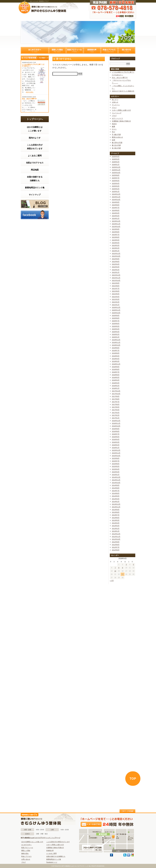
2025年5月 (116, 181)
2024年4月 (116, 213)
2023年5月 (116, 240)
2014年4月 (116, 499)
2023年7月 (116, 235)
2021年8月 (116, 286)
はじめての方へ (35, 50)
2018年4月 (116, 380)
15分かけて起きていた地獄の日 (123, 91)
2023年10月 (116, 227)
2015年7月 (116, 461)
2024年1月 (116, 218)
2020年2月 (116, 334)
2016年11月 (116, 423)
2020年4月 (116, 329)
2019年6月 (116, 353)
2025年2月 (116, 189)
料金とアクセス (109, 50)
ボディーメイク (117, 118)
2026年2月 (116, 162)
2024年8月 (116, 205)
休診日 (114, 124)
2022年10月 (116, 256)
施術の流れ (25, 853)
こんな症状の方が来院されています (35, 147)
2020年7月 (116, 321)
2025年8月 (116, 175)
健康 (113, 126)
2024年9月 (116, 202)
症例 (113, 140)
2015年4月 (116, 469)
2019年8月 (116, 348)
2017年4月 (116, 410)
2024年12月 (116, 194)
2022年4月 (116, 264)
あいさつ (115, 100)
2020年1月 (116, 337)
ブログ (35, 204)
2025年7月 (116, 178)
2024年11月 (116, 197)
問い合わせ (127, 50)
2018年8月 (116, 369)
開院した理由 (57, 50)
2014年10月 (116, 483)
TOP (133, 779)
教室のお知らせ (117, 137)
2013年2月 (116, 528)
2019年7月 (116, 350)
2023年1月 (116, 251)
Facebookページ (52, 862)
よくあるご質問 (35, 156)
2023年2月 (116, 248)
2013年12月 (116, 504)
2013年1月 (116, 531)
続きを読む (30, 92)
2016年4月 (116, 439)
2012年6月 (116, 550)
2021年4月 (116, 297)
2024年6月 (116, 210)
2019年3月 (116, 361)
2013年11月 (116, 507)
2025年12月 (116, 167)
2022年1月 (116, 272)
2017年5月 (116, 407)
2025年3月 (116, 186)
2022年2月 (116, 270)
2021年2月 (116, 302)
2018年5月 (116, 377)
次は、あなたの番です (29, 99)
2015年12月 (116, 450)
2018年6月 (116, 375)
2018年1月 (116, 388)
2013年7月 (116, 515)
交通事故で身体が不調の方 (121, 121)
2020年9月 (116, 315)
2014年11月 (116, 480)
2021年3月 (116, 299)
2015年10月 (116, 456)
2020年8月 (116, 318)
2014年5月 (116, 496)
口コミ (114, 129)
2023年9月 (116, 229)
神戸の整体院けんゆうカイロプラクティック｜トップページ (40, 838)
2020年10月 (116, 313)
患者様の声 (92, 50)
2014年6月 (116, 493)
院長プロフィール (75, 50)
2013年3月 (116, 526)
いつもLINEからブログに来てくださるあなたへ (33, 65)
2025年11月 (116, 170)
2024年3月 (116, 216)
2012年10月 (116, 539)
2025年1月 (116, 191)
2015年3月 (116, 472)
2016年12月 (116, 421)
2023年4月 (116, 243)
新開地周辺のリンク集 (35, 188)
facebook (35, 215)
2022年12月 (116, 253)
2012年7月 (116, 547)
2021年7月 (116, 288)
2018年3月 (116, 383)
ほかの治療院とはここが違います (35, 129)
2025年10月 (116, 173)
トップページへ (35, 119)
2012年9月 (116, 542)
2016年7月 (116, 434)
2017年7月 (116, 402)
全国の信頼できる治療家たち (35, 179)
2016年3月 (116, 442)
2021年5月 (116, 294)
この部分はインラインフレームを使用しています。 (35, 514)
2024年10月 (116, 200)
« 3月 (112, 581)
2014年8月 (116, 488)
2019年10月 (116, 345)
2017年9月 (116, 396)
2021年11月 (116, 278)
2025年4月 (116, 183)
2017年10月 (116, 394)
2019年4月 (116, 359)
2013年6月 (116, 518)
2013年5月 (116, 520)
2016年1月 (116, 448)
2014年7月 (116, 491)
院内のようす (35, 138)
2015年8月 (116, 458)
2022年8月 (116, 262)
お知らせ (115, 102)
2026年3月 (116, 159)
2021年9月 (116, 283)
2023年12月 (116, 221)
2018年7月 (116, 372)
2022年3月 (116, 267)
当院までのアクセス (35, 163)
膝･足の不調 (116, 145)
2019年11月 (116, 342)
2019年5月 (116, 356)
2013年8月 (116, 512)
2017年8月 (116, 399)
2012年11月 (116, 537)
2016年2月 (116, 445)
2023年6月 (116, 237)
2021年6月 (116, 291)
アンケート (116, 105)
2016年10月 (116, 426)
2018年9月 (116, 367)
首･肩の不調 (116, 148)
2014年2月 (116, 502)
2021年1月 (116, 305)
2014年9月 (116, 485)
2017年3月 (116, 413)
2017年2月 (116, 415)
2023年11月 (116, 224)
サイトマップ (35, 195)
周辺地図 (35, 170)
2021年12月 (116, 275)
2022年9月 (116, 259)
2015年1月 (116, 475)
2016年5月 (116, 437)
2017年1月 (116, 418)
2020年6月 (116, 324)
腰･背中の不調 (117, 143)
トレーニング (117, 113)
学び (113, 132)
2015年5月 (116, 466)
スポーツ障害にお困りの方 (121, 110)
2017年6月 (116, 404)
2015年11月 (116, 453)
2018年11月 (116, 364)
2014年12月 (116, 477)
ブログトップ (115, 58)
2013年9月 (116, 510)
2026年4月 (116, 156)
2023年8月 (116, 232)
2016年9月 (116, 429)
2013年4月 (116, 523)
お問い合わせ (26, 859)
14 (115, 571)
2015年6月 (116, 464)
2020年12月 (116, 307)
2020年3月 (116, 332)
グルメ (114, 108)
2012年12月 (116, 534)
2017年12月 (116, 391)
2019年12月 (116, 340)
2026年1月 (116, 165)
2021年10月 (116, 280)
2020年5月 (116, 326)
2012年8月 (116, 545)
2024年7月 (116, 208)
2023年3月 (116, 245)
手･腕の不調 (116, 135)
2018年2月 (116, 386)
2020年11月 (116, 310)
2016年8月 (116, 431)
